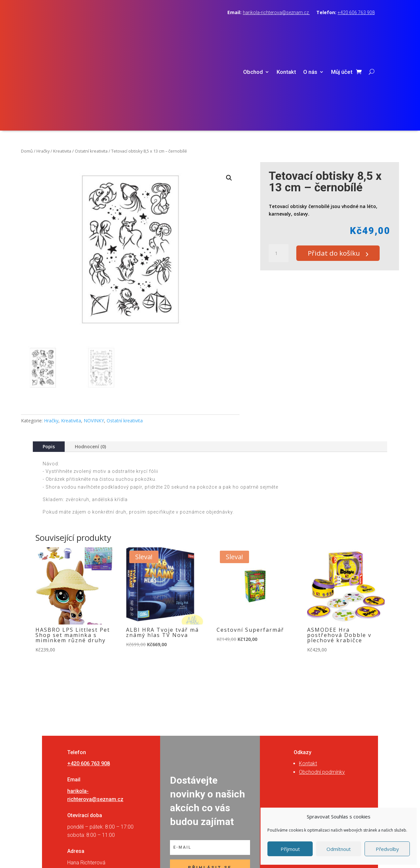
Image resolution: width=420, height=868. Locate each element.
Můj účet (342, 29)
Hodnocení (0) (90, 360)
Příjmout (290, 849)
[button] (229, 91)
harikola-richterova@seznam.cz (276, 12)
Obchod (253, 29)
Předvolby (387, 849)
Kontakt (286, 29)
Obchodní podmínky (322, 685)
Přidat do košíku (338, 166)
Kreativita (62, 64)
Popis (49, 360)
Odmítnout (339, 849)
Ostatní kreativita (91, 64)
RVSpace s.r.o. (251, 855)
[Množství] (279, 167)
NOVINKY (94, 334)
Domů (27, 64)
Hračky (43, 64)
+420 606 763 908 (356, 12)
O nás (310, 29)
